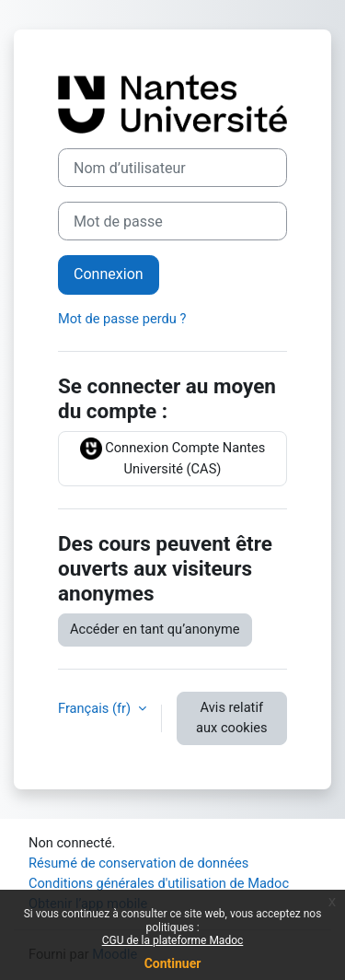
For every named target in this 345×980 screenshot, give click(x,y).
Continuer (173, 963)
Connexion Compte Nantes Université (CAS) (173, 457)
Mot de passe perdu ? (122, 319)
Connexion (109, 274)
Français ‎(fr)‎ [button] (96, 708)
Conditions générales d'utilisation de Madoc (159, 883)
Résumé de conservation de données (138, 863)
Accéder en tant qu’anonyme (155, 629)
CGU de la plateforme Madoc (173, 940)
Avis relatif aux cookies (231, 717)
